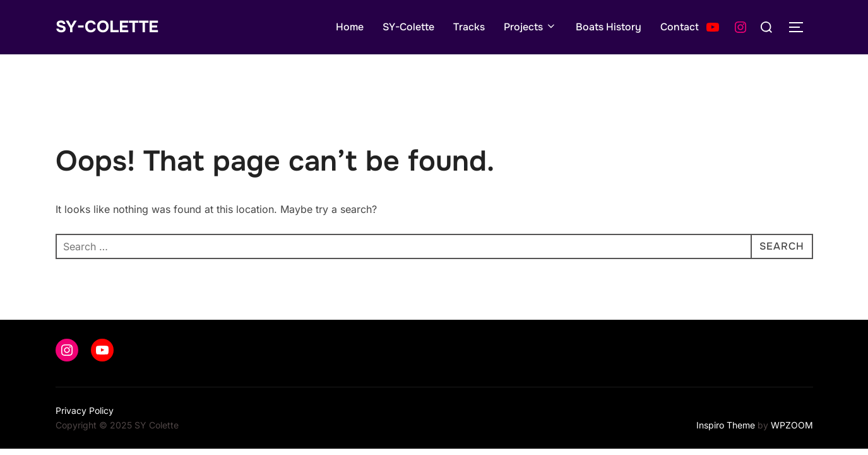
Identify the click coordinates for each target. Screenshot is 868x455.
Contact (680, 27)
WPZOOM (792, 425)
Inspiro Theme (726, 425)
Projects (530, 27)
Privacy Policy (85, 410)
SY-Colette (107, 27)
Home (350, 27)
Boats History (609, 27)
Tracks (469, 27)
